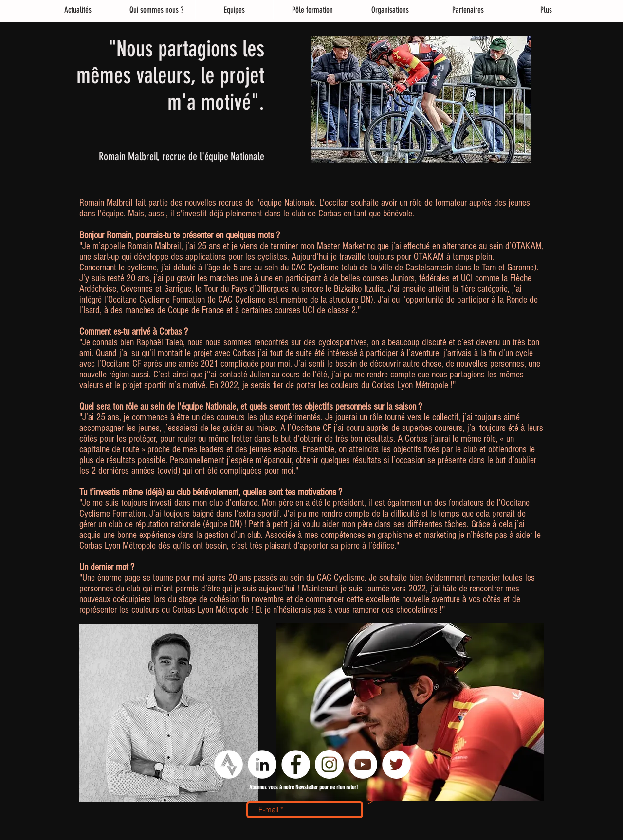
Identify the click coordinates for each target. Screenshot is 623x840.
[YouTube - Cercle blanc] (363, 764)
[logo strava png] (229, 764)
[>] (370, 802)
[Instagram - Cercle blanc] (329, 764)
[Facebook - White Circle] (296, 764)
